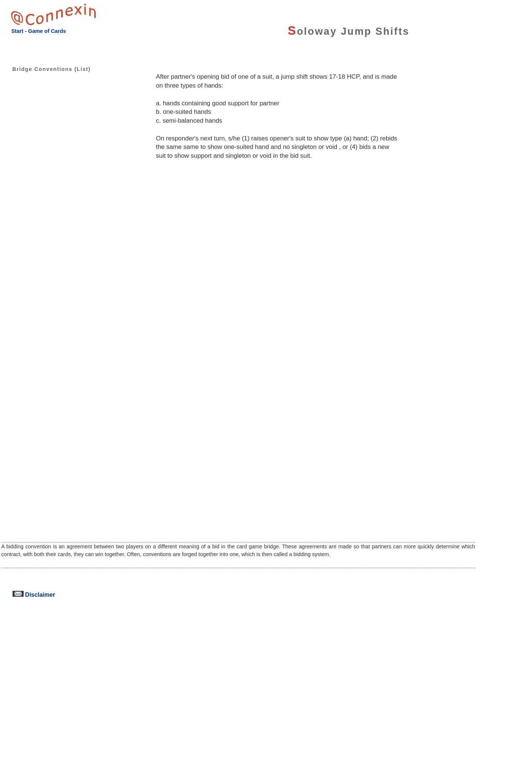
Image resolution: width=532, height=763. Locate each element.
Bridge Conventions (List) (46, 69)
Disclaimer (34, 595)
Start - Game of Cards (38, 31)
